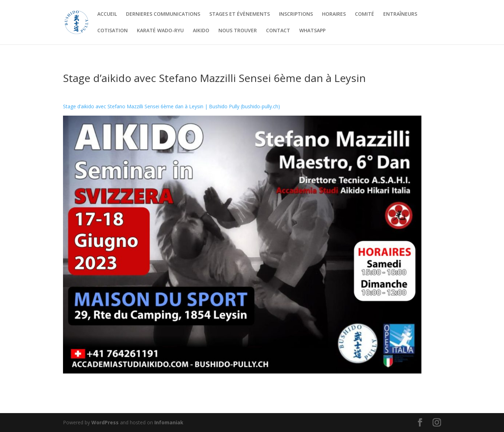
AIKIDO (201, 31)
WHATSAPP (312, 31)
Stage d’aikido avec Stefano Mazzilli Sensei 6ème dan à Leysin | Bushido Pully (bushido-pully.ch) (171, 106)
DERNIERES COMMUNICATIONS (163, 14)
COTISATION (113, 31)
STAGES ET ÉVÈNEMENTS (240, 14)
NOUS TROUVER (238, 31)
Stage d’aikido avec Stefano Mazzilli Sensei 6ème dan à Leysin (214, 78)
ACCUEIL (107, 14)
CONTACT (278, 31)
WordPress (105, 422)
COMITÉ (365, 14)
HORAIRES (334, 14)
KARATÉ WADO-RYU (160, 31)
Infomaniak (169, 422)
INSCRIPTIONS (296, 14)
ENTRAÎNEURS (400, 14)
